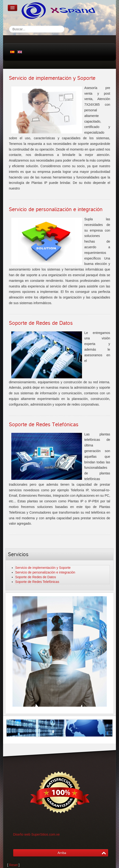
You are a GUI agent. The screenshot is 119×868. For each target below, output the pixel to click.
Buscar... (9, 26)
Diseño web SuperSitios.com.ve (37, 834)
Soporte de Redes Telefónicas (44, 425)
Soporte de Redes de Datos (41, 323)
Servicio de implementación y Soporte (52, 78)
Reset (13, 865)
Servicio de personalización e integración (56, 209)
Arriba (62, 853)
